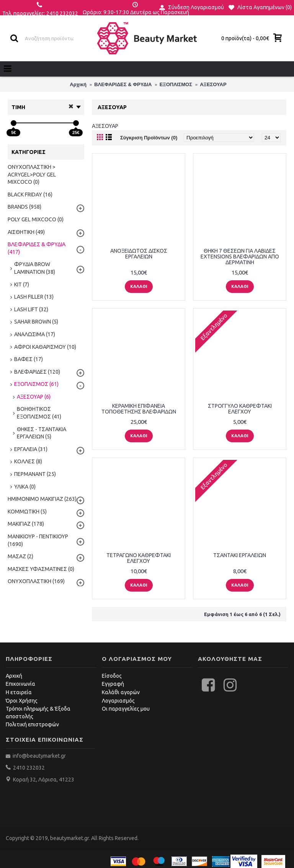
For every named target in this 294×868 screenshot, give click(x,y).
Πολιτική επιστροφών (32, 724)
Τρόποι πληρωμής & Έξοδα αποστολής (38, 713)
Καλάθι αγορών (121, 692)
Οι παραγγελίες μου (126, 709)
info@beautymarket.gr (39, 756)
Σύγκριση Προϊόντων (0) (149, 138)
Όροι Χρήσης (22, 701)
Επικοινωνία (20, 684)
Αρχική (14, 676)
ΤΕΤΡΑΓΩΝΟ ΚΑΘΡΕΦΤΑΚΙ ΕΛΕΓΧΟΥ (139, 558)
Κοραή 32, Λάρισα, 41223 (44, 780)
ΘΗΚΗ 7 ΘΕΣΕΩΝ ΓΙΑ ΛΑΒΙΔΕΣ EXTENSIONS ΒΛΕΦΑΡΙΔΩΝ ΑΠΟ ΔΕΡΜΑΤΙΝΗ (240, 257)
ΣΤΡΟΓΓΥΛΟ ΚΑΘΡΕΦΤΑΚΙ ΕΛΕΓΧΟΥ (240, 409)
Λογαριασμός (118, 701)
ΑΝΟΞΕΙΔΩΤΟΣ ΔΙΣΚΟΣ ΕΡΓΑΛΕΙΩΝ (139, 254)
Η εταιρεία (19, 692)
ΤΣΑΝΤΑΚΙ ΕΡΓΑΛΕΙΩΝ (240, 555)
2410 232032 (29, 768)
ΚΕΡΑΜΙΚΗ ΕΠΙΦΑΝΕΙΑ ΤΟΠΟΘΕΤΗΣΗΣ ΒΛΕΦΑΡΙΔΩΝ (139, 409)
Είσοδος (112, 676)
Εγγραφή (113, 684)
